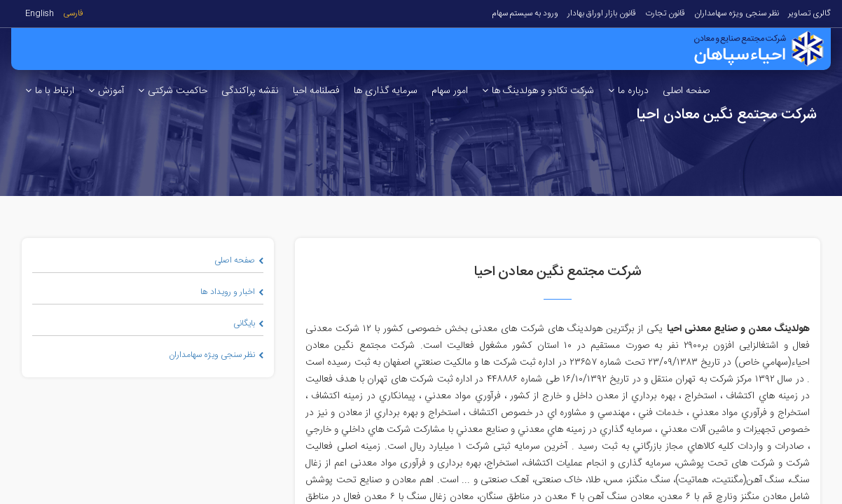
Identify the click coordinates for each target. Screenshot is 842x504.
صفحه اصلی (239, 260)
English (40, 14)
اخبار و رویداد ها (232, 292)
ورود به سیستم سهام (525, 14)
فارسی (73, 14)
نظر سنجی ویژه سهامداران (737, 14)
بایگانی (248, 323)
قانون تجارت (665, 14)
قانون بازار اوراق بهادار (602, 14)
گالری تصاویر (809, 14)
